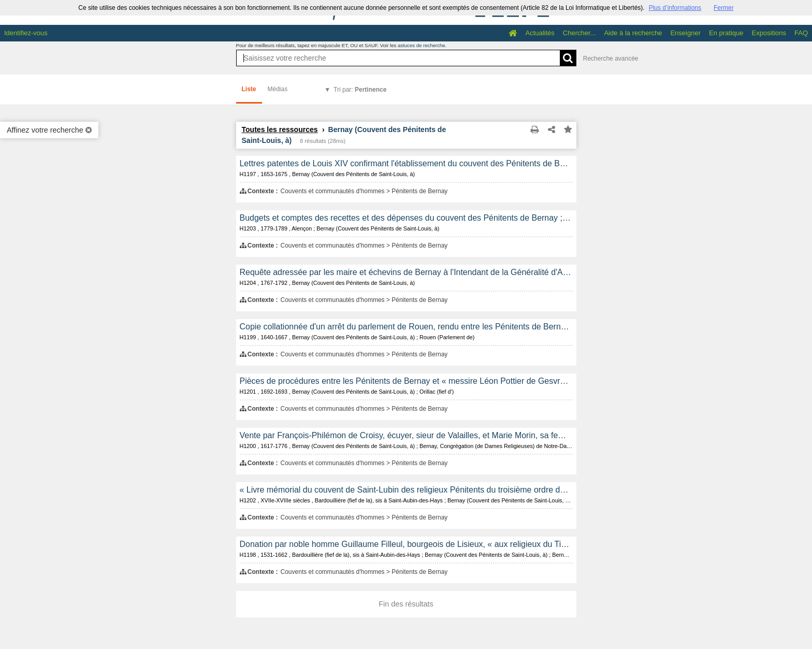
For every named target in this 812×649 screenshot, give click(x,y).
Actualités (540, 33)
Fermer (724, 8)
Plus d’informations (675, 8)
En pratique (726, 33)
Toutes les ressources (280, 129)
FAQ (801, 33)
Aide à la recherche (633, 33)
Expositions (769, 33)
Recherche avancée (611, 59)
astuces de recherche (422, 45)
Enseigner (685, 33)
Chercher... (579, 33)
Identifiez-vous (26, 33)
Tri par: (360, 90)
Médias (278, 89)
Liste (249, 89)
